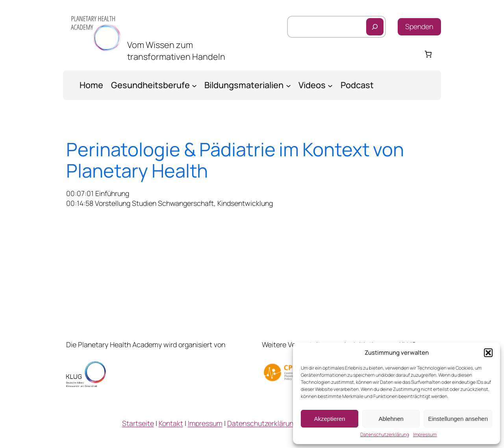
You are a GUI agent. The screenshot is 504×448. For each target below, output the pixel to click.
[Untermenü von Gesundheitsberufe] (194, 85)
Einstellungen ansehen (458, 419)
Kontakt (171, 423)
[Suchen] (375, 27)
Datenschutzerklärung (385, 435)
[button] (488, 353)
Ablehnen (391, 419)
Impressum (425, 435)
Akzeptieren (329, 419)
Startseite (138, 423)
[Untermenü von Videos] (330, 85)
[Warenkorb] (428, 54)
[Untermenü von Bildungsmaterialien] (288, 85)
